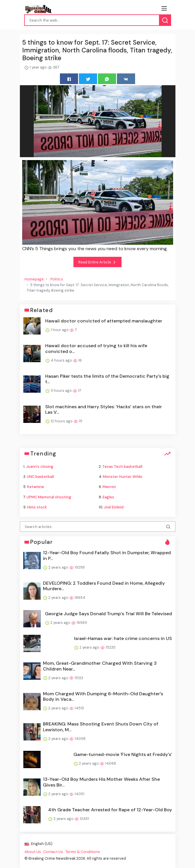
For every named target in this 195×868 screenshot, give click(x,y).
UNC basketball (40, 477)
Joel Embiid (114, 507)
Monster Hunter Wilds (123, 477)
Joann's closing (40, 467)
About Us (33, 852)
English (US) (38, 844)
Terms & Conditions (83, 852)
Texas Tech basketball (122, 467)
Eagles (108, 497)
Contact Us (53, 852)
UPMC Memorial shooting (49, 497)
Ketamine (36, 487)
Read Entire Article (97, 262)
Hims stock (37, 507)
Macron (109, 487)
